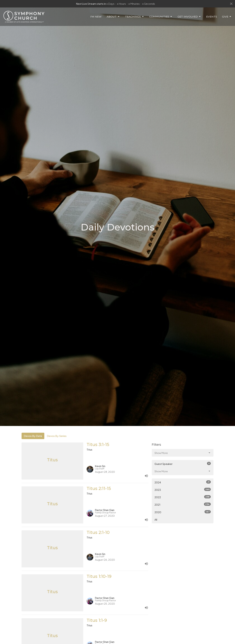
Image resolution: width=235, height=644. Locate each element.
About (113, 17)
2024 (183, 482)
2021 (183, 504)
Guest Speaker (183, 464)
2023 (183, 490)
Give (227, 17)
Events (212, 17)
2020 (183, 512)
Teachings (135, 17)
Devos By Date (33, 436)
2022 (183, 497)
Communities (161, 17)
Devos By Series (57, 436)
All (156, 519)
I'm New (96, 17)
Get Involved (189, 17)
